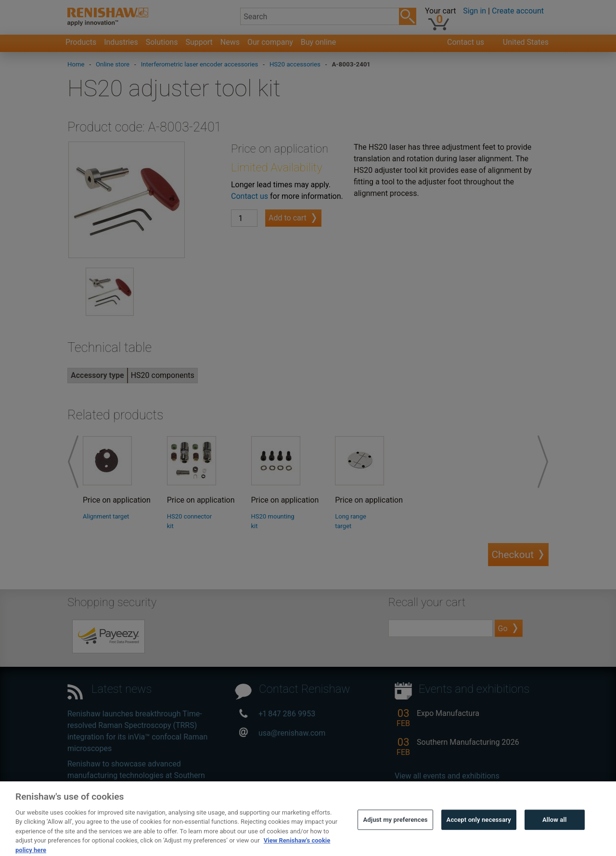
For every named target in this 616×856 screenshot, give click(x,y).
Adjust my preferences (395, 832)
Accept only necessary (479, 832)
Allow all (555, 832)
